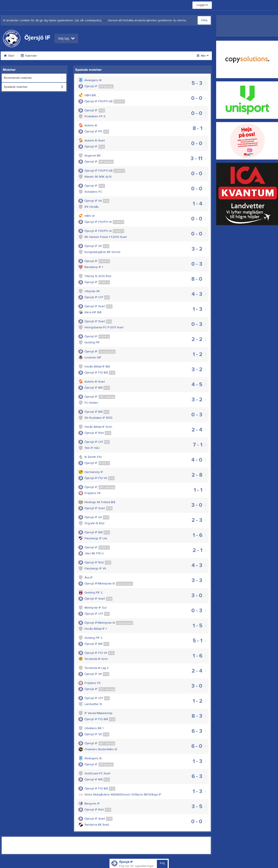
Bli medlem (53, 56)
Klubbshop (78, 56)
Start (9, 56)
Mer (203, 56)
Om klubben (157, 56)
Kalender (29, 56)
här (104, 20)
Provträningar (105, 56)
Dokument (131, 56)
